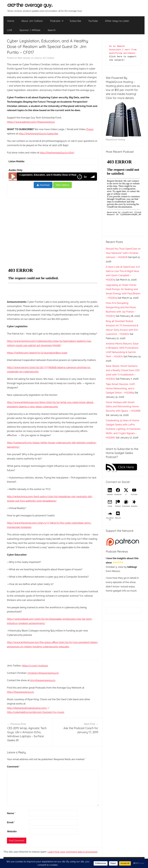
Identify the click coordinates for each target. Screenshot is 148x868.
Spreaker (134, 506)
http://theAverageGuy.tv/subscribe (38, 134)
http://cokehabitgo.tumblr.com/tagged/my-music (36, 712)
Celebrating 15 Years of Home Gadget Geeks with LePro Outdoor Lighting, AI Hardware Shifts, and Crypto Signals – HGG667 (123, 429)
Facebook (118, 495)
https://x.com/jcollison (35, 666)
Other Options (62, 185)
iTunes (90, 129)
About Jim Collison (32, 21)
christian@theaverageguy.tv (43, 673)
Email (11, 822)
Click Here (126, 467)
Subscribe (75, 21)
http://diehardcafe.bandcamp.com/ (27, 708)
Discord (118, 518)
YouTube (93, 21)
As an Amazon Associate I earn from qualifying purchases (123, 50)
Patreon (118, 506)
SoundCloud (110, 519)
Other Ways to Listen (117, 21)
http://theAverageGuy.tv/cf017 (57, 153)
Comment (14, 767)
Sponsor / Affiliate (30, 30)
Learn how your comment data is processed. (73, 852)
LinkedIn (110, 495)
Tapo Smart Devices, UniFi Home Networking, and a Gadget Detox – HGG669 (120, 388)
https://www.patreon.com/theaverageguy (31, 122)
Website (12, 831)
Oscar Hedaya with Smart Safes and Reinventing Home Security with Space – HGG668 (123, 407)
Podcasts (57, 21)
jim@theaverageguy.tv (43, 680)
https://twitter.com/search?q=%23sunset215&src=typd (37, 353)
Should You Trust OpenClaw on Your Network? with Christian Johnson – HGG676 (123, 253)
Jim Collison (48, 58)
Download (45, 185)
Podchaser (126, 506)
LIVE (10, 30)
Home (11, 21)
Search (52, 30)
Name (11, 813)
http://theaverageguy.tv (21, 692)
